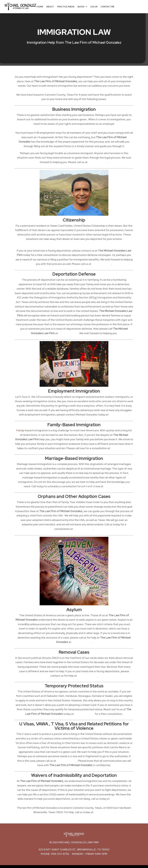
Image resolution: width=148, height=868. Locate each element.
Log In (94, 7)
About (50, 7)
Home (40, 7)
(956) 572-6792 (104, 812)
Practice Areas (66, 7)
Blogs (81, 7)
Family (20, 430)
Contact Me (107, 7)
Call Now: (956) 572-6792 (130, 7)
